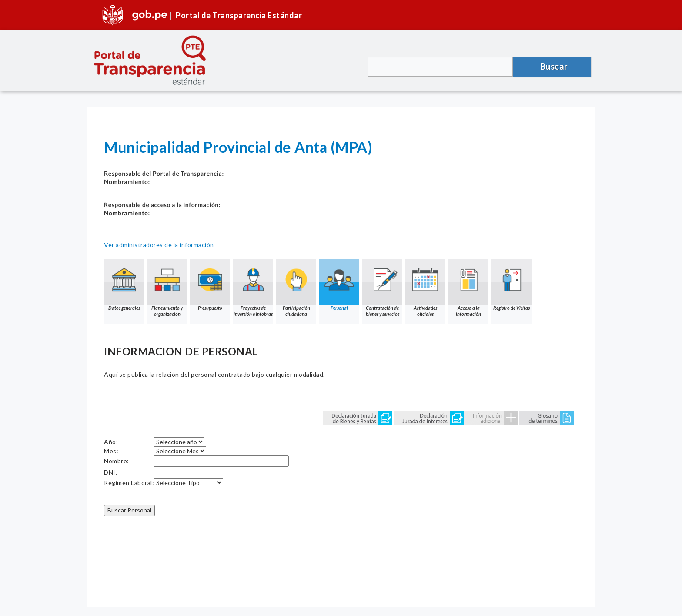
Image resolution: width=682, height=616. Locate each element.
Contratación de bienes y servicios (382, 288)
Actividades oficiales (425, 288)
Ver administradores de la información (159, 245)
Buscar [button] (554, 66)
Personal (339, 285)
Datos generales (124, 285)
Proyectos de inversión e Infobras (253, 288)
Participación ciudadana (296, 288)
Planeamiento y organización (167, 288)
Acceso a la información (468, 288)
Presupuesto (210, 285)
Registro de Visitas (512, 285)
